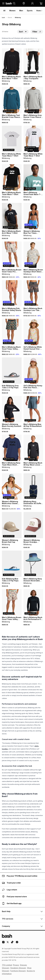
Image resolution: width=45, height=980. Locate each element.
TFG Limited (7, 965)
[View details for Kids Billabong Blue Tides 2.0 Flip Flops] (12, 564)
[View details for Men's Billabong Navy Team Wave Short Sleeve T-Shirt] (12, 448)
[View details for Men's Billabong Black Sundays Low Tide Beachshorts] (33, 293)
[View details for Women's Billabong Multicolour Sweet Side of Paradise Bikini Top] (12, 486)
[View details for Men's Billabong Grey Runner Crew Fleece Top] (33, 100)
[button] (24, 3)
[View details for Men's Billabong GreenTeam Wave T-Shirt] (33, 177)
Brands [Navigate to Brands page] (10, 18)
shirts (37, 746)
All (4, 11)
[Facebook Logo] (17, 943)
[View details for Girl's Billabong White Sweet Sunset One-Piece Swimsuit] (33, 332)
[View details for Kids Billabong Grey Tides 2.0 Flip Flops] (12, 371)
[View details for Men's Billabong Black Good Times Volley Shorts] (12, 332)
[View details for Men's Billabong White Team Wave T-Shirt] (12, 139)
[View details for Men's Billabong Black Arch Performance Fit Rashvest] (33, 602)
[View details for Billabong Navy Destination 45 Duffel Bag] (33, 486)
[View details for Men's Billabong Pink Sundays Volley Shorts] (12, 293)
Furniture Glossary (18, 971)
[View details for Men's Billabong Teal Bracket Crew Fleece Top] (12, 100)
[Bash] (3, 18)
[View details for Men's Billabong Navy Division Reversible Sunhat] (33, 564)
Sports (30, 11)
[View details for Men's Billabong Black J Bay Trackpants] (33, 62)
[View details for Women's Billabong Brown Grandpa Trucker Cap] (33, 525)
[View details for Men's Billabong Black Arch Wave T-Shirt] (12, 62)
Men (21, 11)
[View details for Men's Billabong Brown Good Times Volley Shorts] (12, 602)
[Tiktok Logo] (12, 943)
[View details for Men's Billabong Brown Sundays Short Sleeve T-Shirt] (33, 255)
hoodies (5, 749)
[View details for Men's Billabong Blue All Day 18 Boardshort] (33, 409)
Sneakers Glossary (18, 968)
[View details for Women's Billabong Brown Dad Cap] (12, 525)
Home (39, 11)
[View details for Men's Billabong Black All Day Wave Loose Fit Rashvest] (33, 448)
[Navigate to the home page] (9, 3)
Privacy (16, 965)
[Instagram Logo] (3, 943)
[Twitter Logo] (8, 943)
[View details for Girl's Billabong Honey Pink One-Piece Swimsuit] (33, 371)
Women (12, 11)
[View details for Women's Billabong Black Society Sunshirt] (12, 409)
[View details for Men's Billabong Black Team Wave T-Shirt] (12, 177)
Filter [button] (37, 32)
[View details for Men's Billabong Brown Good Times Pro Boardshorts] (12, 255)
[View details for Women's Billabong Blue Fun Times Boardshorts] (33, 216)
